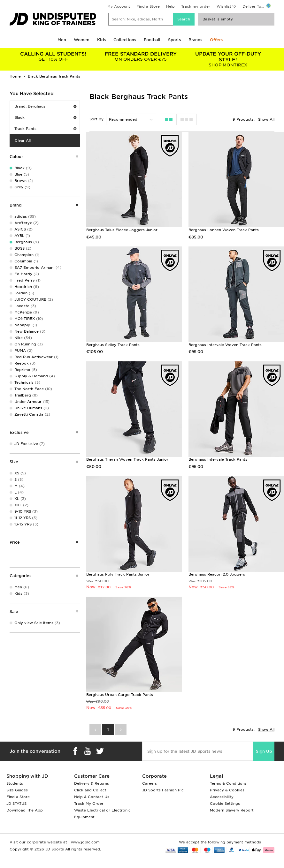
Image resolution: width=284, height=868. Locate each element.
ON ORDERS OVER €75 (141, 56)
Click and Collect (90, 790)
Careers (150, 783)
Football (152, 40)
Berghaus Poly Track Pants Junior (118, 574)
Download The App (25, 810)
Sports (174, 40)
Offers (216, 40)
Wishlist (224, 6)
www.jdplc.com (85, 842)
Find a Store (148, 6)
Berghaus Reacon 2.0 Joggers (217, 574)
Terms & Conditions (228, 783)
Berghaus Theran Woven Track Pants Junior (127, 459)
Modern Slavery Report (232, 810)
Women (82, 40)
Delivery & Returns (92, 783)
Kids (101, 40)
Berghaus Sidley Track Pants (113, 345)
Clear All (23, 140)
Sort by (96, 119)
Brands (195, 40)
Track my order (196, 6)
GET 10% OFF (53, 56)
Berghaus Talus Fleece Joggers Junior (122, 230)
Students (15, 783)
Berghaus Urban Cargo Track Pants (120, 695)
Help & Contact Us (92, 797)
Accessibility (222, 797)
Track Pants (45, 129)
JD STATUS (16, 804)
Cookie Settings (225, 804)
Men (62, 40)
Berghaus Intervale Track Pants (218, 459)
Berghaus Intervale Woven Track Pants (225, 345)
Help (170, 6)
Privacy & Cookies (227, 790)
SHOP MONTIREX (228, 59)
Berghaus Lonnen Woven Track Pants (224, 230)
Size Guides (17, 790)
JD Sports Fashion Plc (163, 790)
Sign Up (264, 751)
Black (45, 117)
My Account (119, 6)
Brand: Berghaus (45, 106)
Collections (125, 40)
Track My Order (89, 804)
